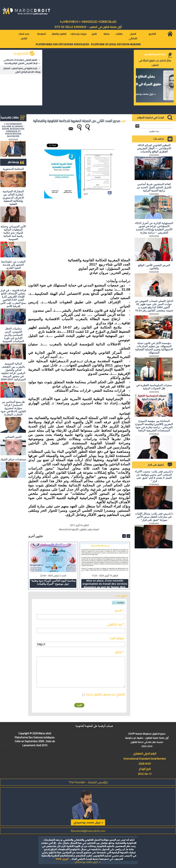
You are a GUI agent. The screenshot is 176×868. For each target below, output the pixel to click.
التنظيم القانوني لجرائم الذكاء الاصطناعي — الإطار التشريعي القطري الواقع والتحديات (22, 62)
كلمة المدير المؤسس (155, 54)
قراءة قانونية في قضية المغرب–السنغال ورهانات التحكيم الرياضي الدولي (22, 70)
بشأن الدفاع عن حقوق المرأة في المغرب (155, 63)
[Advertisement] (101, 226)
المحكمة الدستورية (13, 169)
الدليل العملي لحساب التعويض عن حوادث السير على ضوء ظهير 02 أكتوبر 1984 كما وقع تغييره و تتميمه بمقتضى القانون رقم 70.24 (154, 306)
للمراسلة (41, 34)
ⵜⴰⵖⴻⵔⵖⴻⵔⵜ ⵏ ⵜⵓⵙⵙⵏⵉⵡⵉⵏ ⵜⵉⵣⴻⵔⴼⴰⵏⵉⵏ (88, 22)
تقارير (94, 34)
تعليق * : (120, 652)
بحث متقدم (154, 131)
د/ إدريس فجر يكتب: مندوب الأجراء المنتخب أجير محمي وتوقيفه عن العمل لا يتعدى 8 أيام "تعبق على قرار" (154, 476)
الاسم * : (120, 610)
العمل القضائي (133, 36)
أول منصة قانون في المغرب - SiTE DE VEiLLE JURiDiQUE (88, 27)
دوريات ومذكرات (78, 34)
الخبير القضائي (13, 437)
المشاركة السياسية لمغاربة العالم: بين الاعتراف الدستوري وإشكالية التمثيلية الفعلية (13, 198)
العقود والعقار (59, 34)
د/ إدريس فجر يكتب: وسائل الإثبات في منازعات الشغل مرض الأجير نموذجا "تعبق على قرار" (154, 517)
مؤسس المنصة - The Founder (88, 782)
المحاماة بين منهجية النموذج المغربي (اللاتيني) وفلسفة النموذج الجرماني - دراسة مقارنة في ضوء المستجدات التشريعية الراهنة (154, 426)
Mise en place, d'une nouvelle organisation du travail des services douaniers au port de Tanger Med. (105, 583)
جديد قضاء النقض (24, 36)
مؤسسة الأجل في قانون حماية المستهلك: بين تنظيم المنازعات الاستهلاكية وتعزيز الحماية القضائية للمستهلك (154, 348)
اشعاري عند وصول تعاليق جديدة (105, 694)
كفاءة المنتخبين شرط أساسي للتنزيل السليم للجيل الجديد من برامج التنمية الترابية (154, 187)
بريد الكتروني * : (116, 624)
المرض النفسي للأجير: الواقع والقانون (154, 267)
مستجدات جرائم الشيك (13, 459)
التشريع (152, 34)
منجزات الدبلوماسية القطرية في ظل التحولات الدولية (154, 387)
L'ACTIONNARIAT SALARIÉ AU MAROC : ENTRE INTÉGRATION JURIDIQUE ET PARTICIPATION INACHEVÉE (13, 130)
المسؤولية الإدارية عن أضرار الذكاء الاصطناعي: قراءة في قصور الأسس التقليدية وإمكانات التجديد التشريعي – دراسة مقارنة (154, 228)
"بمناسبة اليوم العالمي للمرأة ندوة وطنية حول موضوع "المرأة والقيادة (53, 582)
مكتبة (106, 34)
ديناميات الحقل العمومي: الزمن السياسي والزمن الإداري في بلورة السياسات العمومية (13, 335)
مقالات (119, 34)
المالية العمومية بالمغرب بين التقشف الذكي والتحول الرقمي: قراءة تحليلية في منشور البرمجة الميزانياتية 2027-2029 (13, 371)
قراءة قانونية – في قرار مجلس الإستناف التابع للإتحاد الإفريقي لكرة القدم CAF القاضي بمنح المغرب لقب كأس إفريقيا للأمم (13, 298)
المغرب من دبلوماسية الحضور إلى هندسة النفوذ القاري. (13, 265)
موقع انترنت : (117, 638)
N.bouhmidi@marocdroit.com (88, 831)
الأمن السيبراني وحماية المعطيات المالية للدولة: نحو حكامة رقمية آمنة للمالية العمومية (13, 233)
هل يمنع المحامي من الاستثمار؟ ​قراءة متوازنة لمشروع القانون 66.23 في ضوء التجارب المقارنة (13, 408)
